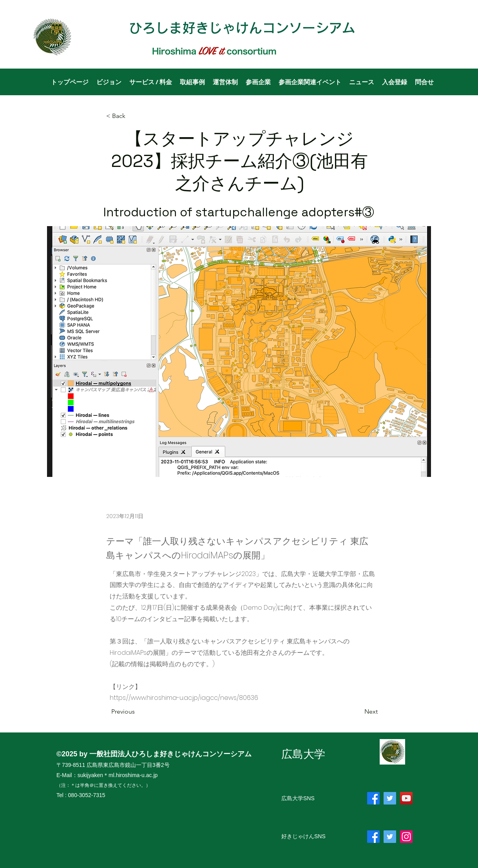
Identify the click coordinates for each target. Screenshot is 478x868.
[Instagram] (406, 837)
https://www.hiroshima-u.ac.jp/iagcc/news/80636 (184, 698)
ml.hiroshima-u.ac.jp (133, 775)
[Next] (358, 712)
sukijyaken (90, 775)
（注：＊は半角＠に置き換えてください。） (103, 785)
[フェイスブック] (373, 798)
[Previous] (137, 712)
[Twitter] (390, 798)
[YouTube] (406, 798)
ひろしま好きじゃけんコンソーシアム (242, 28)
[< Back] (132, 116)
